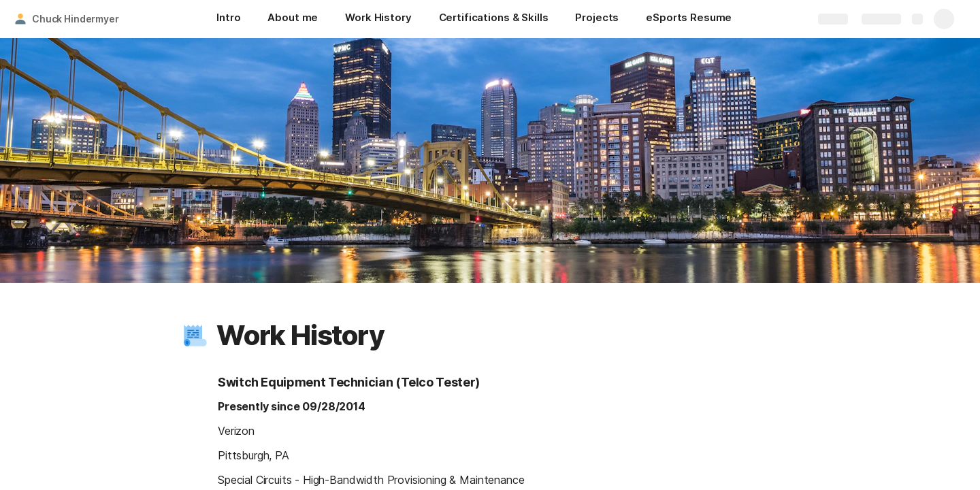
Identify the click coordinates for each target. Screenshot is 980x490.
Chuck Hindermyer (76, 19)
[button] (195, 336)
